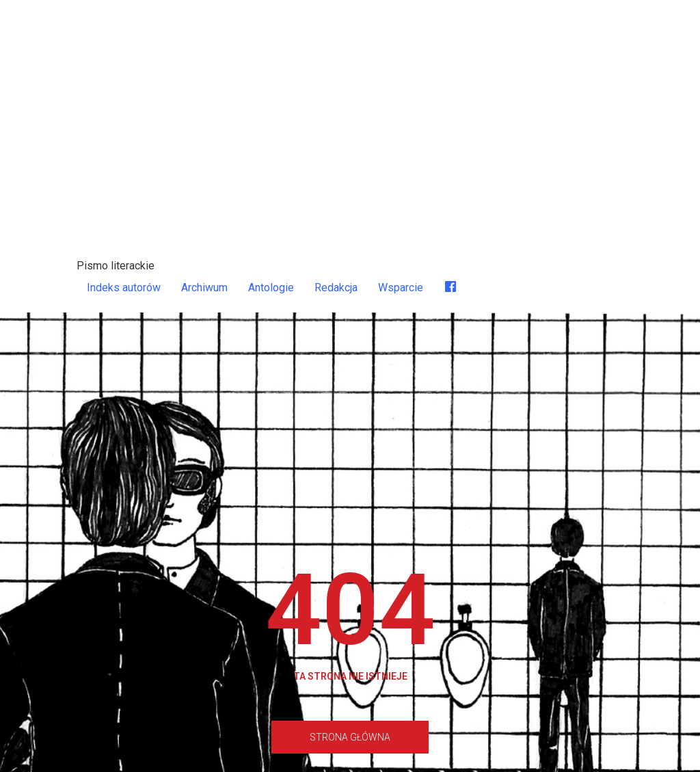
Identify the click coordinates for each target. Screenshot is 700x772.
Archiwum (204, 288)
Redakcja (336, 288)
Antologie (271, 288)
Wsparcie (401, 288)
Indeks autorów (124, 288)
